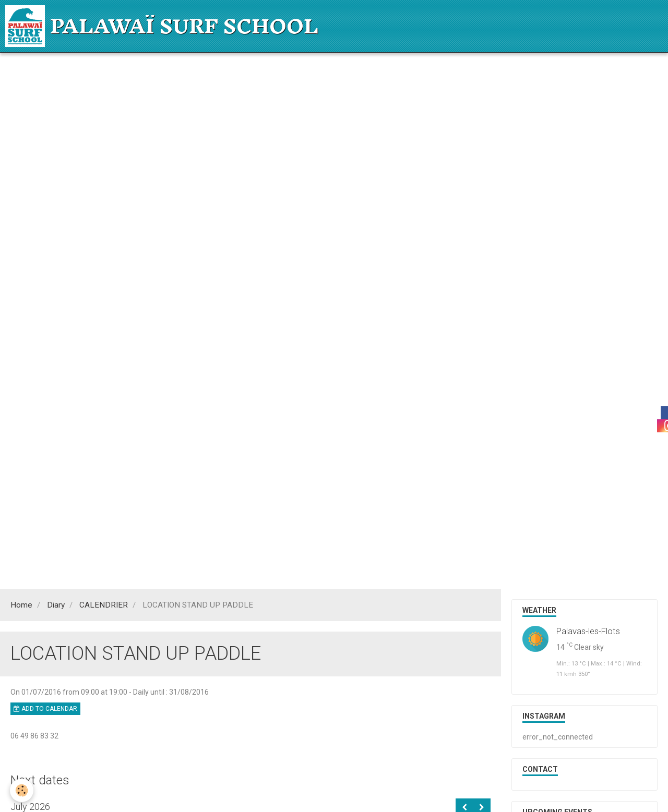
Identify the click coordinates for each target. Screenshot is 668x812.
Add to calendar (45, 709)
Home (21, 605)
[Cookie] (22, 790)
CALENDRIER (104, 605)
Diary (56, 605)
